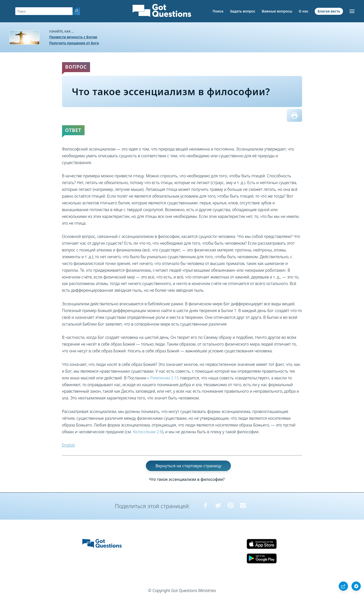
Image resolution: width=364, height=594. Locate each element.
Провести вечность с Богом (73, 37)
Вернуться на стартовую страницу (188, 466)
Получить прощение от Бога (74, 43)
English (69, 445)
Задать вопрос (243, 11)
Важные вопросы (277, 11)
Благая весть (329, 11)
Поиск (218, 11)
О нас (304, 11)
